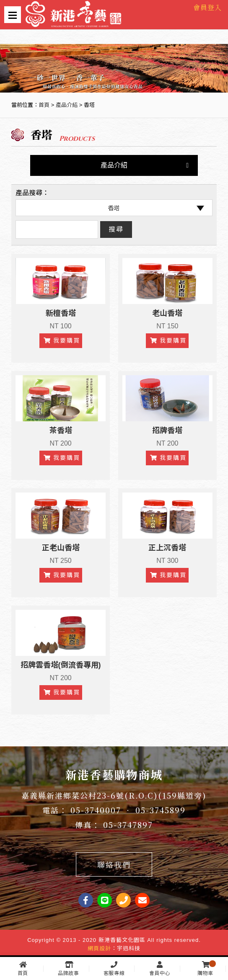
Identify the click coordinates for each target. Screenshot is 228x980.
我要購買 (62, 340)
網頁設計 (99, 948)
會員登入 (207, 7)
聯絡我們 (114, 864)
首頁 (44, 105)
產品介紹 (67, 105)
